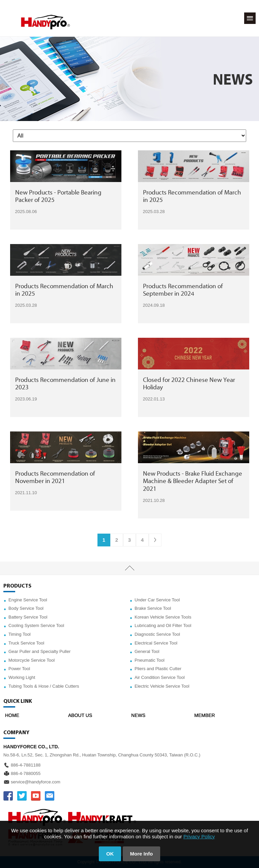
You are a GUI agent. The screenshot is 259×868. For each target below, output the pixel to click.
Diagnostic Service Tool (157, 634)
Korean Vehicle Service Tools (163, 617)
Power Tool (19, 669)
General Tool (147, 651)
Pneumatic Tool (150, 660)
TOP (129, 568)
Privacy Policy (199, 836)
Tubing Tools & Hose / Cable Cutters (44, 686)
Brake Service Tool (153, 608)
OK (110, 854)
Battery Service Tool (28, 617)
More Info (142, 854)
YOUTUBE (36, 796)
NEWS (138, 715)
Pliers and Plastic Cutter (158, 669)
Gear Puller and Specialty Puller (39, 651)
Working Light (22, 677)
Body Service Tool (26, 608)
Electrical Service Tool (156, 643)
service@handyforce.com (36, 782)
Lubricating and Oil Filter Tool (163, 625)
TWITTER (22, 796)
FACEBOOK (8, 796)
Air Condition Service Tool (160, 677)
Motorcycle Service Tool (32, 660)
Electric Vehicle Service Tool (162, 686)
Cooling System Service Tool (36, 625)
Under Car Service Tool (157, 600)
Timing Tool (20, 634)
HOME (12, 715)
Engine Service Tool (28, 600)
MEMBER (205, 715)
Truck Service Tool (26, 643)
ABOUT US (80, 715)
